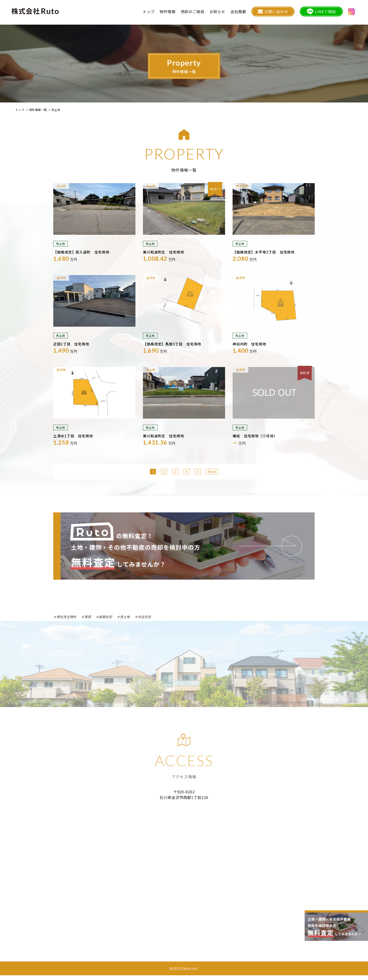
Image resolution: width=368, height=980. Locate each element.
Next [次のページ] (212, 472)
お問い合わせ (280, 13)
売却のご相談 (201, 13)
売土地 (125, 617)
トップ (157, 13)
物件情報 (177, 13)
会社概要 (247, 13)
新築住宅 (105, 617)
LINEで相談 (325, 13)
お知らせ (226, 13)
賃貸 (88, 617)
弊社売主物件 (66, 617)
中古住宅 (144, 617)
